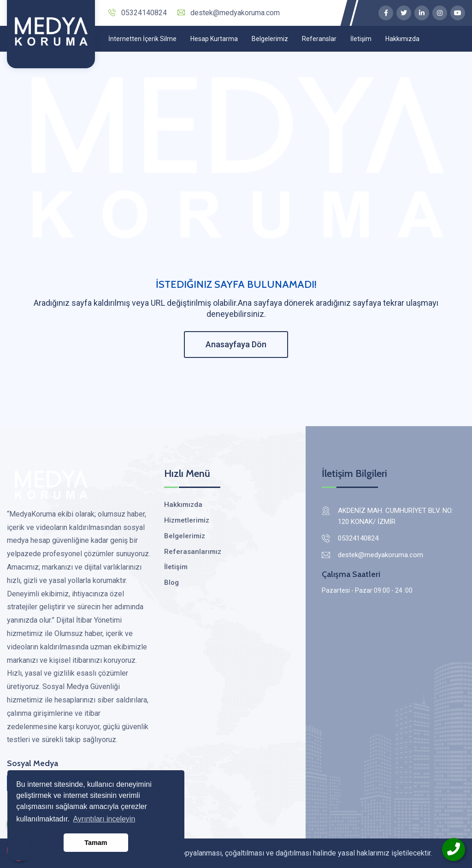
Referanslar (319, 39)
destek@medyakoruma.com (229, 13)
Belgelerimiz (270, 39)
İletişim (361, 39)
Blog (171, 583)
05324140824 (138, 13)
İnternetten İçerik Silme (142, 39)
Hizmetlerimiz (187, 520)
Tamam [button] (96, 843)
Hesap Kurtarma (214, 39)
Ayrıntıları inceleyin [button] (104, 819)
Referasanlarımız (193, 552)
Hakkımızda (402, 39)
